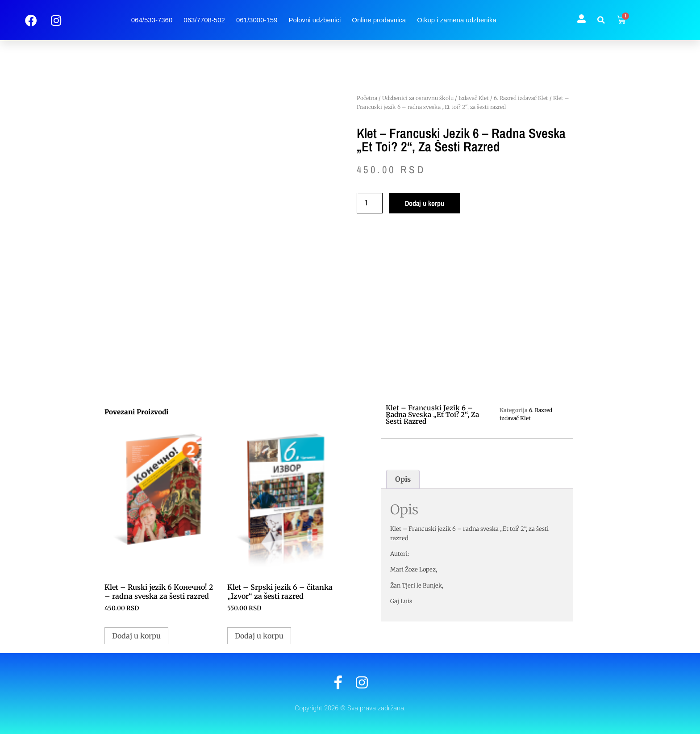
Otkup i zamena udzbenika (457, 20)
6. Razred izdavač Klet (521, 98)
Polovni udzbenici (315, 20)
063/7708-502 (204, 20)
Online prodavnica (379, 20)
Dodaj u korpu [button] (136, 636)
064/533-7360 (152, 20)
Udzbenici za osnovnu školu (418, 98)
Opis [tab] (403, 479)
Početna (367, 98)
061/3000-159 (257, 20)
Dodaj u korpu (425, 203)
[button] (601, 20)
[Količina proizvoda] (370, 203)
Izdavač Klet (474, 98)
